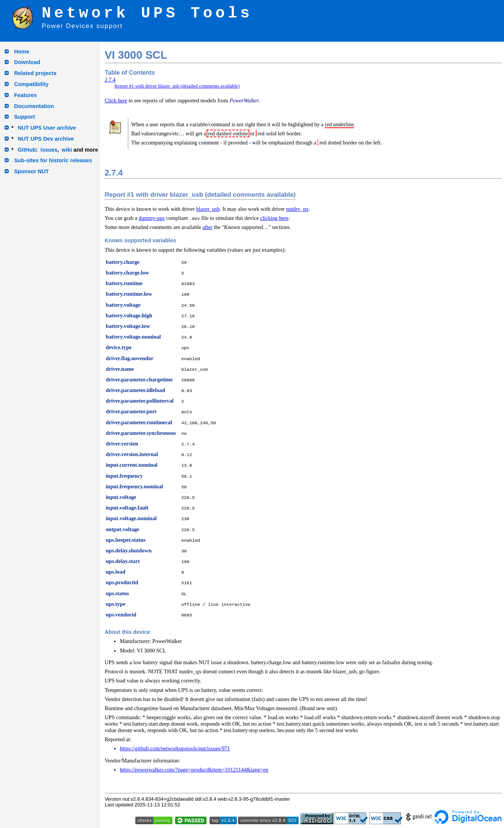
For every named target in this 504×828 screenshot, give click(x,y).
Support (24, 117)
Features (25, 95)
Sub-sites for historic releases (53, 160)
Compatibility (31, 84)
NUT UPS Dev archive (46, 139)
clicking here (274, 218)
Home (22, 52)
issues (49, 150)
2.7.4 (110, 80)
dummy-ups (152, 218)
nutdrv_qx (297, 209)
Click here (116, 100)
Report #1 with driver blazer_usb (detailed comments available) (177, 86)
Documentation (34, 106)
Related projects (35, 73)
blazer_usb (208, 209)
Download (27, 62)
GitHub (27, 150)
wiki (67, 150)
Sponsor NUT (31, 171)
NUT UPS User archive (47, 128)
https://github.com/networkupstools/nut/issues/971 (175, 748)
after (207, 227)
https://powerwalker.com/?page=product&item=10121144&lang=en (194, 770)
